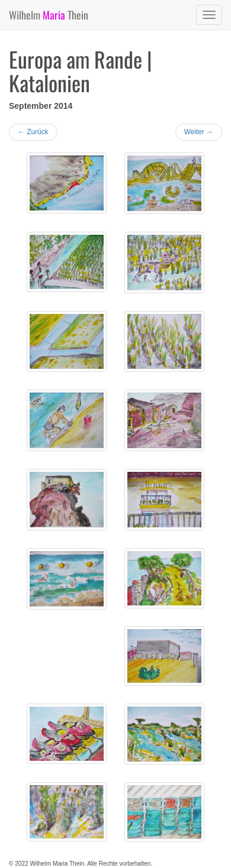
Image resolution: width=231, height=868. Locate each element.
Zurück (33, 132)
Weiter (199, 132)
